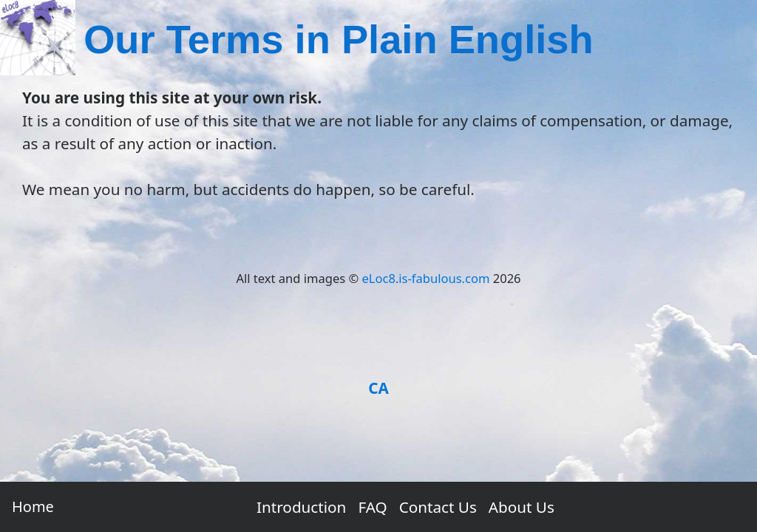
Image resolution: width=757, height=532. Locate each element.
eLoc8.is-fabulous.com (426, 278)
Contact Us (438, 507)
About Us (522, 507)
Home (33, 507)
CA (378, 388)
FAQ (372, 507)
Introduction (301, 507)
